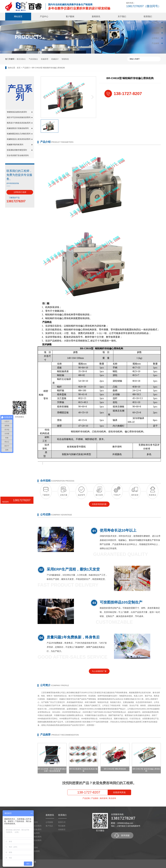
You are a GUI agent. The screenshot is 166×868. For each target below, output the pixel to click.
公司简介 (155, 38)
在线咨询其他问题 (99, 504)
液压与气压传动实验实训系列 (20, 118)
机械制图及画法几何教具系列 (20, 134)
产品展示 (26, 68)
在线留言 (62, 829)
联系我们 (148, 16)
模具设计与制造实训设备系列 (20, 123)
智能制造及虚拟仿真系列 (20, 112)
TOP (5, 517)
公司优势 (155, 33)
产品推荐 (155, 43)
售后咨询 (112, 798)
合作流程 (155, 28)
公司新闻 (49, 822)
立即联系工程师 (20, 192)
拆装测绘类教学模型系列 (20, 150)
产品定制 (86, 798)
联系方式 (62, 822)
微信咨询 (5, 509)
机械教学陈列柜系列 (20, 145)
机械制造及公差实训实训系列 (20, 139)
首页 (19, 68)
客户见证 (49, 826)
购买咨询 (104, 798)
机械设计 (55, 59)
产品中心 (44, 16)
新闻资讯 (96, 16)
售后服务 (62, 826)
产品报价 (95, 798)
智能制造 (65, 59)
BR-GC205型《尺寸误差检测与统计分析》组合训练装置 (52, 770)
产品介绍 (155, 23)
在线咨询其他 (119, 792)
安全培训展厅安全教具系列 (18, 155)
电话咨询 (5, 502)
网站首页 (18, 16)
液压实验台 (21, 59)
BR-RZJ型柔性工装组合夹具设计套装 (84, 770)
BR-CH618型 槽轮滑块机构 (115, 769)
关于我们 (122, 16)
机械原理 (45, 59)
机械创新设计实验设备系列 (20, 128)
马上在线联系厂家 (99, 671)
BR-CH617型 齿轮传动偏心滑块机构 (146, 770)
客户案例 (70, 16)
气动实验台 (33, 59)
